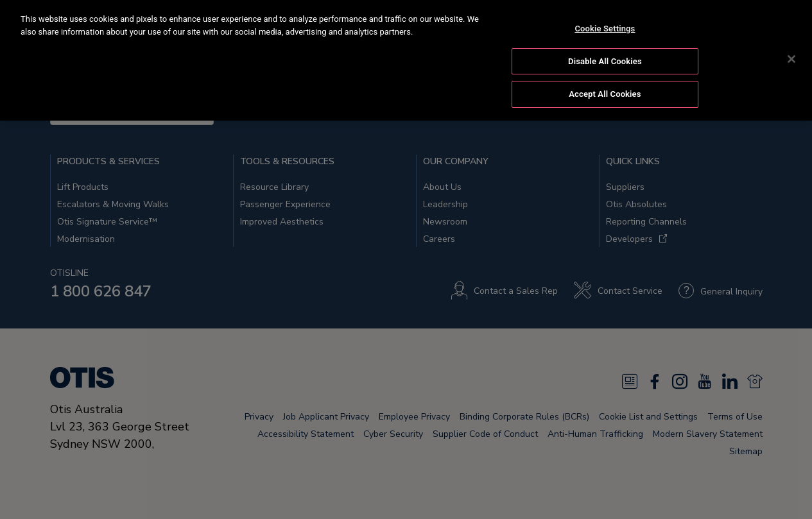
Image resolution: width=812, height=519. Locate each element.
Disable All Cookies (605, 59)
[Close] (791, 57)
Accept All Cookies (605, 92)
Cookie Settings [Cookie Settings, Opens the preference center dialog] (605, 27)
